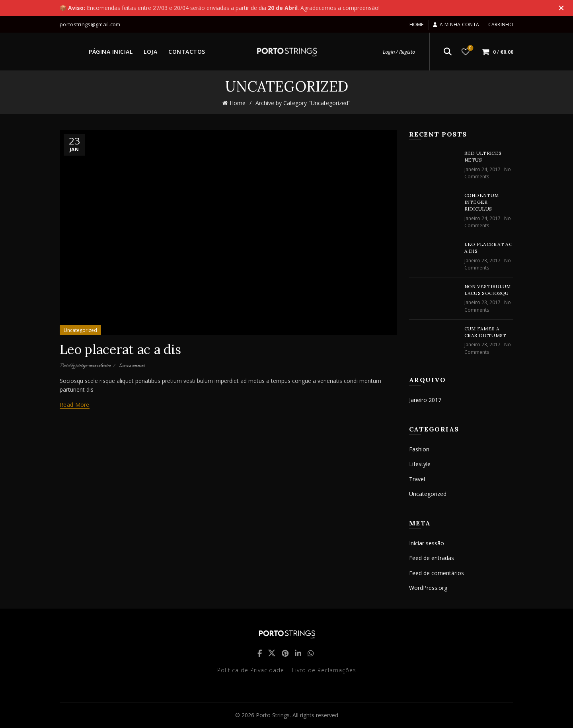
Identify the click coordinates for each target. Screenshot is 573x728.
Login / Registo (399, 52)
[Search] (448, 52)
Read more (75, 405)
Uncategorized (80, 330)
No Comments (488, 173)
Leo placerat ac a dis (120, 349)
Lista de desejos (470, 48)
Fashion (419, 449)
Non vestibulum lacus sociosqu (488, 290)
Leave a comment (132, 366)
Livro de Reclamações (324, 670)
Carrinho (501, 24)
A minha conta (456, 24)
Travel (417, 479)
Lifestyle (420, 464)
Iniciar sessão (427, 543)
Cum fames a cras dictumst (485, 332)
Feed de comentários (437, 573)
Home (417, 24)
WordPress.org (428, 588)
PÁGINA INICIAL (111, 52)
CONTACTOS (187, 52)
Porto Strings (273, 715)
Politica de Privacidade (251, 670)
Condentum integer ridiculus (482, 202)
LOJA (150, 52)
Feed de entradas (432, 558)
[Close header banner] (561, 8)
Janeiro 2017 (425, 400)
